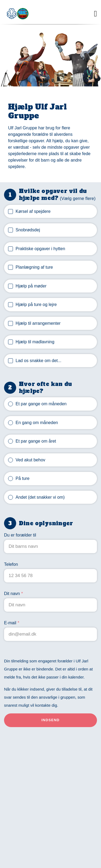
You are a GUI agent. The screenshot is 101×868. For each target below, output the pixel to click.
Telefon (11, 564)
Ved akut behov (30, 460)
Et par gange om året (36, 441)
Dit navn (12, 594)
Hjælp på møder (31, 286)
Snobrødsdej (28, 230)
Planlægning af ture (34, 267)
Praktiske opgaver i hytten (40, 249)
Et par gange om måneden (41, 404)
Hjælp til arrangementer (38, 323)
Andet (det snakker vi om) (40, 497)
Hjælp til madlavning (35, 342)
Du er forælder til (20, 535)
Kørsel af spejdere (33, 211)
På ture (23, 478)
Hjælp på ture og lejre (36, 304)
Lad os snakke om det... (39, 361)
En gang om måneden (37, 423)
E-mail (10, 623)
